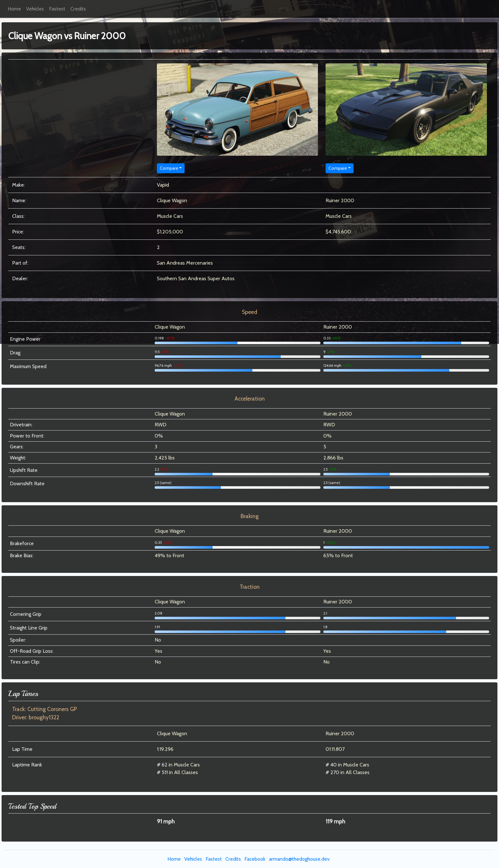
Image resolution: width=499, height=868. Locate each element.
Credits (78, 9)
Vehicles (35, 9)
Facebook (255, 859)
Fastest (57, 9)
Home (14, 9)
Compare (169, 168)
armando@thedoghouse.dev (299, 859)
